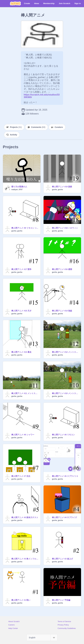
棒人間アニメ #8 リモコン (63, 435)
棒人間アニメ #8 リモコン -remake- (25, 228)
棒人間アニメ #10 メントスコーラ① (66, 393)
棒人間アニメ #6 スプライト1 (65, 476)
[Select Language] (42, 638)
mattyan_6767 (17, 190)
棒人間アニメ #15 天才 (21, 311)
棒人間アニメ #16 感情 (62, 269)
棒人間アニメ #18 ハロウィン (65, 228)
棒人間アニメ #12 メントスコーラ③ (66, 352)
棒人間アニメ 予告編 (61, 600)
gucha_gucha (57, 190)
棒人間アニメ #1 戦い (21, 600)
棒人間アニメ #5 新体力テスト (25, 517)
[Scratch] (15, 3)
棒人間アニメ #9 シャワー (23, 435)
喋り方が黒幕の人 (19, 187)
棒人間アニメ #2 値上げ (62, 559)
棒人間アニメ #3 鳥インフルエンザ (25, 559)
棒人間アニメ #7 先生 (21, 476)
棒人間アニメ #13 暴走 (21, 352)
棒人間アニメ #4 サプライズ (64, 517)
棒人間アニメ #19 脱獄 (62, 187)
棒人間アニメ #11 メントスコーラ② (25, 393)
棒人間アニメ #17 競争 (21, 269)
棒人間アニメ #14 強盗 (62, 311)
